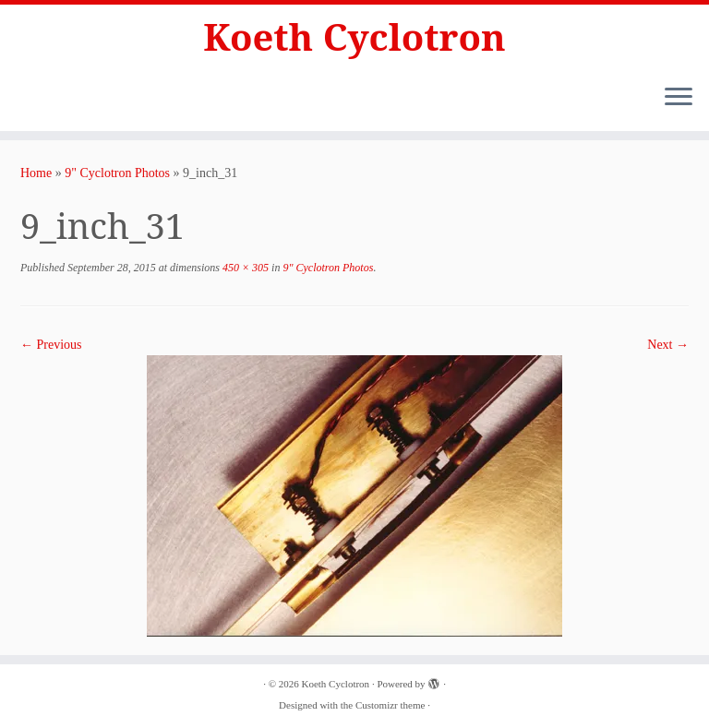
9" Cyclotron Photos (117, 173)
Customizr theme (390, 705)
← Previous (51, 345)
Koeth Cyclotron (354, 37)
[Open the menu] (679, 98)
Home (36, 173)
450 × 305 (244, 268)
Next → (668, 345)
